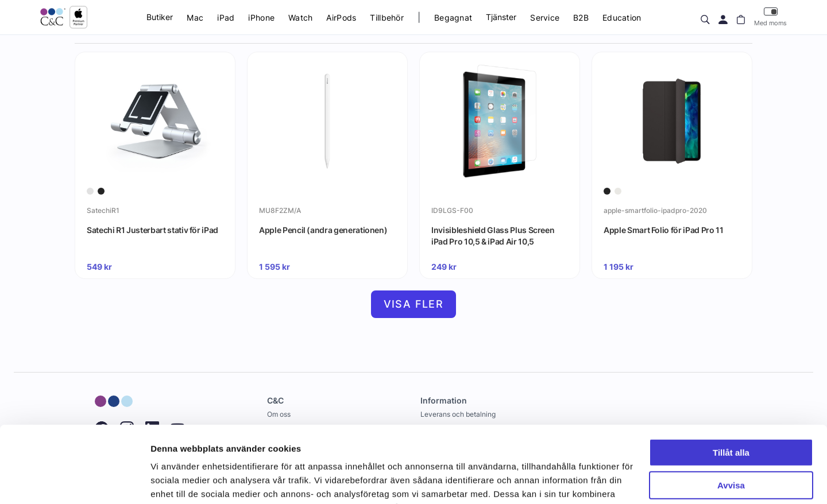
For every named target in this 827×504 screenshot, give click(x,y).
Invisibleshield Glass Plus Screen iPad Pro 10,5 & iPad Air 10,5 (493, 236)
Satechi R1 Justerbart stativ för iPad (152, 230)
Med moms (770, 17)
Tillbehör (387, 18)
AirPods (341, 18)
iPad (226, 18)
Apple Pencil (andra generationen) (323, 230)
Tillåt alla (731, 381)
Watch (300, 18)
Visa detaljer (176, 481)
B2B (581, 18)
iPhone (261, 18)
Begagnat (453, 18)
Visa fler (414, 304)
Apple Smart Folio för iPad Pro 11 (663, 230)
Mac (195, 18)
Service (545, 18)
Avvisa (731, 413)
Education (622, 18)
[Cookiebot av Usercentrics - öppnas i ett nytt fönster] (74, 482)
